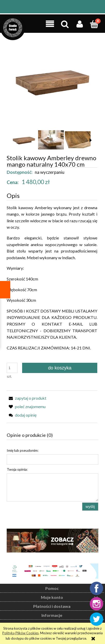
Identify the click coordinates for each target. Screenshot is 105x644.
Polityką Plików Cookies (20, 633)
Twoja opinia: (17, 469)
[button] (50, 24)
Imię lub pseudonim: (23, 450)
